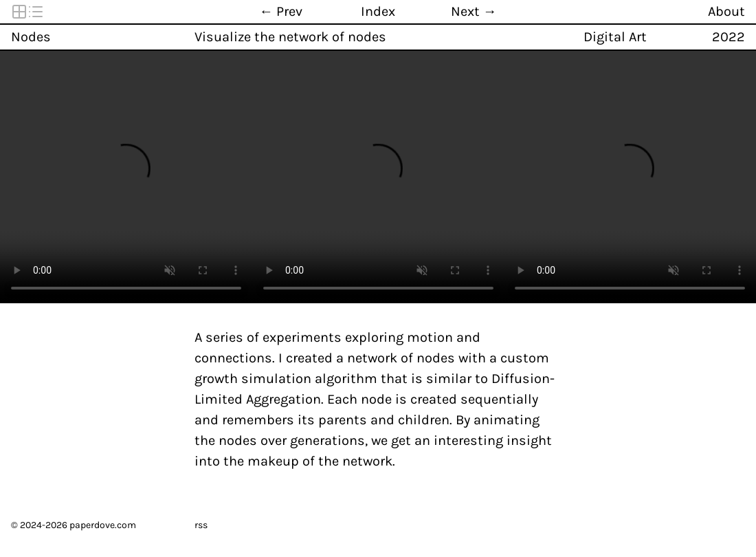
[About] (735, 12)
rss (201, 525)
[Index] (378, 12)
